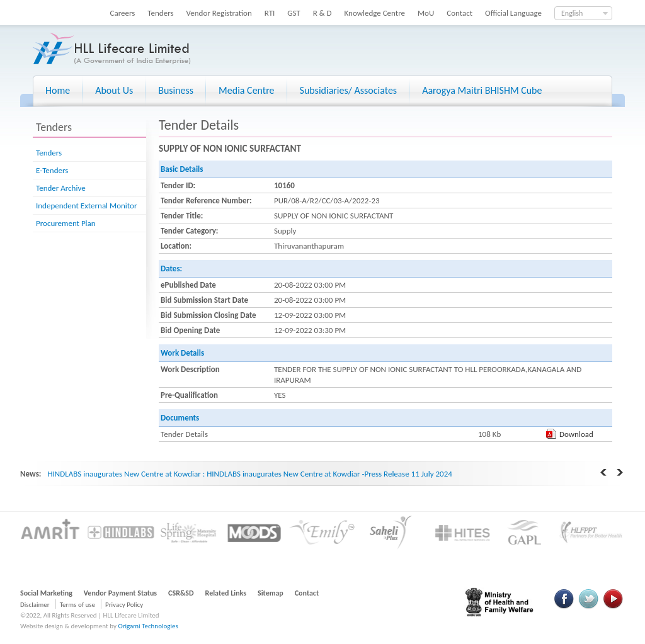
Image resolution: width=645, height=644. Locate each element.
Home (58, 90)
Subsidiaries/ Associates (349, 90)
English (572, 13)
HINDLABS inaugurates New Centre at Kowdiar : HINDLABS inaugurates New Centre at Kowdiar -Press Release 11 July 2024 (249, 474)
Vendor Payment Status (120, 593)
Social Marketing (46, 593)
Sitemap (271, 593)
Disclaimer (35, 605)
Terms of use (77, 605)
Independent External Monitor (86, 206)
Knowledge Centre (375, 13)
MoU (426, 13)
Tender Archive (61, 188)
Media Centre (246, 90)
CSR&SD (181, 593)
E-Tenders (52, 170)
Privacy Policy (124, 605)
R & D (322, 13)
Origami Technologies (148, 626)
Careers (123, 13)
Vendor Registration (219, 13)
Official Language (513, 13)
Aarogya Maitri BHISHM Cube (482, 90)
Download (576, 434)
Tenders (160, 13)
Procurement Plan (66, 223)
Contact (459, 13)
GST (294, 13)
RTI (270, 13)
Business (176, 90)
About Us (114, 90)
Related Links (226, 593)
